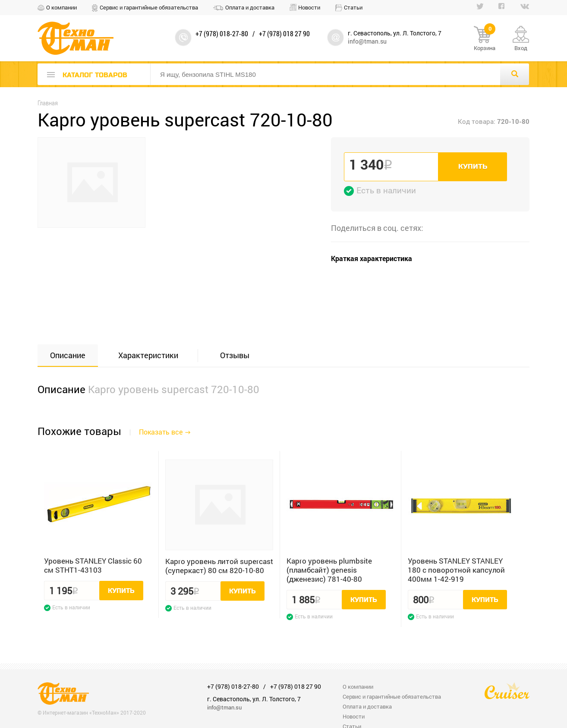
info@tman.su (367, 41)
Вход (521, 48)
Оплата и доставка (250, 7)
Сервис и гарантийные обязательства (149, 7)
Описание (68, 355)
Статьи (353, 7)
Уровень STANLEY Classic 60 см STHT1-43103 (93, 565)
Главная (48, 103)
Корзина (485, 39)
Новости (309, 7)
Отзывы (235, 355)
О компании (61, 7)
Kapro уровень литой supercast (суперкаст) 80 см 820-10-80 (219, 566)
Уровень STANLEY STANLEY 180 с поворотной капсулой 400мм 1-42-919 (456, 570)
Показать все (161, 432)
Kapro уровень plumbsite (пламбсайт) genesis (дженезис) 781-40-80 (329, 570)
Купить (473, 167)
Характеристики (148, 355)
